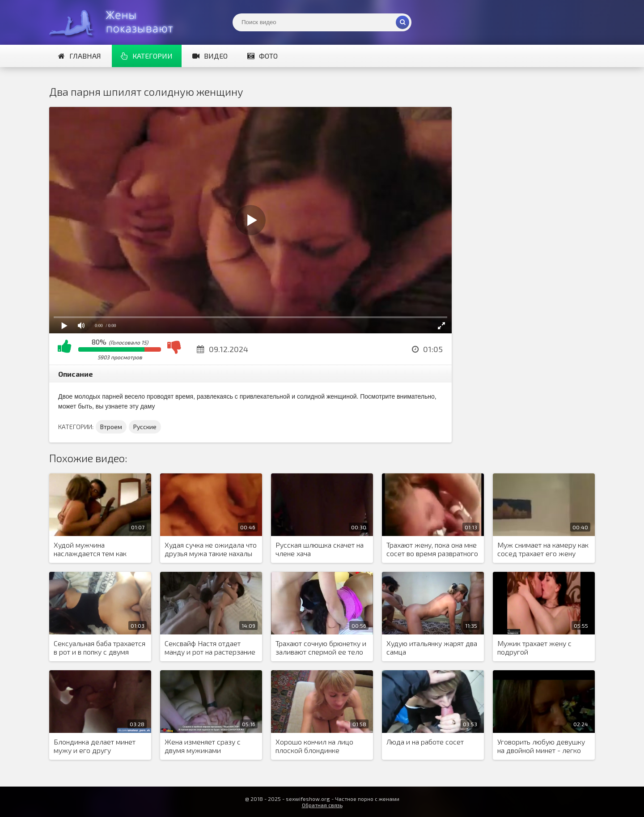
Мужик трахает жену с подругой (534, 647)
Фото (263, 56)
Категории (147, 56)
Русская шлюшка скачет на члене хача (320, 549)
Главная (80, 56)
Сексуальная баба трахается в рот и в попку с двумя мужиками (100, 648)
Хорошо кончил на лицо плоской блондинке (314, 746)
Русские (145, 427)
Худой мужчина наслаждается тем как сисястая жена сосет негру (97, 549)
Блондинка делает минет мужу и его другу (95, 746)
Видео (210, 56)
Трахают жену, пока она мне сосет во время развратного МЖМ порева (432, 549)
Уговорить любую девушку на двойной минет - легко (541, 746)
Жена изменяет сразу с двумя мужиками (203, 746)
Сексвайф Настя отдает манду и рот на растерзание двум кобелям (210, 648)
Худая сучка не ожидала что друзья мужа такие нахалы (211, 549)
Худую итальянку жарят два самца (432, 647)
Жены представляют (116, 22)
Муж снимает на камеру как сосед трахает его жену (543, 549)
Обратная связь (322, 805)
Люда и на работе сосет (425, 742)
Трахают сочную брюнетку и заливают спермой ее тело (321, 647)
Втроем (111, 427)
